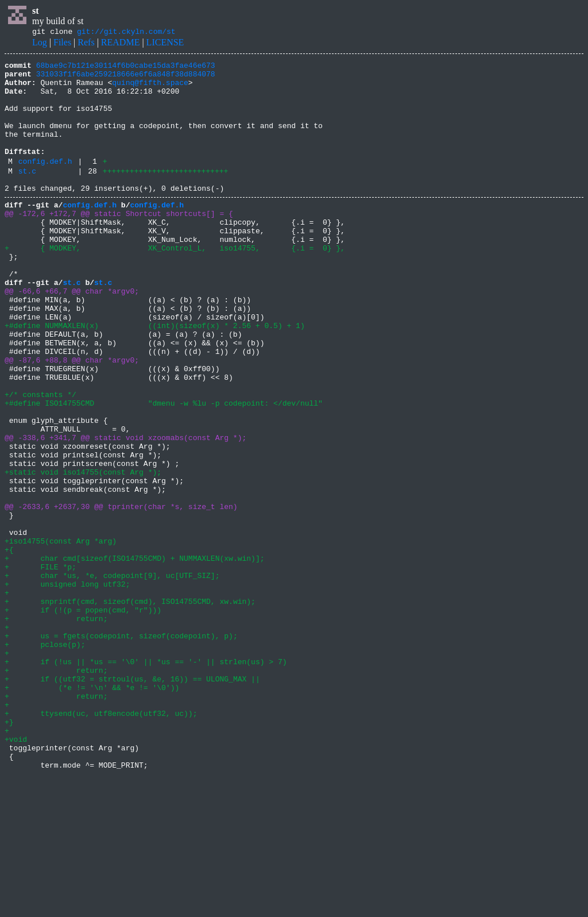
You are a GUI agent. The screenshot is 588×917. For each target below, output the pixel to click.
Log (40, 44)
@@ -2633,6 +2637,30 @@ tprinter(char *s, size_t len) (121, 594)
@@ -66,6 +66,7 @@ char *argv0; (72, 336)
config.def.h (45, 183)
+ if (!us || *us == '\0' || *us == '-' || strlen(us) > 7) (146, 780)
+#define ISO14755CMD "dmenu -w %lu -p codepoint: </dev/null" (164, 470)
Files (62, 44)
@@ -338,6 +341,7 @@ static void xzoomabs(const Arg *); (125, 511)
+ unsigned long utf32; (67, 687)
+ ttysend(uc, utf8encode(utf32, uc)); (101, 842)
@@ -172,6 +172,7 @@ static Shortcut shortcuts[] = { (119, 242)
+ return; (56, 729)
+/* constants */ (40, 460)
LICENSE (165, 44)
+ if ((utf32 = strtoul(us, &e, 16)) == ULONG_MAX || (132, 801)
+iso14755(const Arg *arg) (61, 635)
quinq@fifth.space (150, 89)
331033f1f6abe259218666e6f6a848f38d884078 (126, 79)
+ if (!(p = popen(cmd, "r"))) (83, 718)
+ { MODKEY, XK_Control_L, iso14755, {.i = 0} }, (175, 284)
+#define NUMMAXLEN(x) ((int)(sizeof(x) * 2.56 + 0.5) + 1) (155, 377)
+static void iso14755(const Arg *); (83, 553)
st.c (27, 195)
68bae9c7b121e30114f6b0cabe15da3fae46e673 (126, 68)
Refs (86, 44)
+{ (9, 646)
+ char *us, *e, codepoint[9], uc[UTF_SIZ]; (112, 677)
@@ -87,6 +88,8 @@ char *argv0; (72, 418)
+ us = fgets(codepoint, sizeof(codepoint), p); (121, 749)
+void (16, 873)
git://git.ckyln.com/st (126, 33)
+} (9, 853)
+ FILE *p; (40, 666)
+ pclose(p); (45, 760)
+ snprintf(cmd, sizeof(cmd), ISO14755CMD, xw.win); (130, 708)
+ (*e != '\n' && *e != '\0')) (92, 811)
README (121, 44)
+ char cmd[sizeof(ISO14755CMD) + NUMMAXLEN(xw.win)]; (134, 656)
